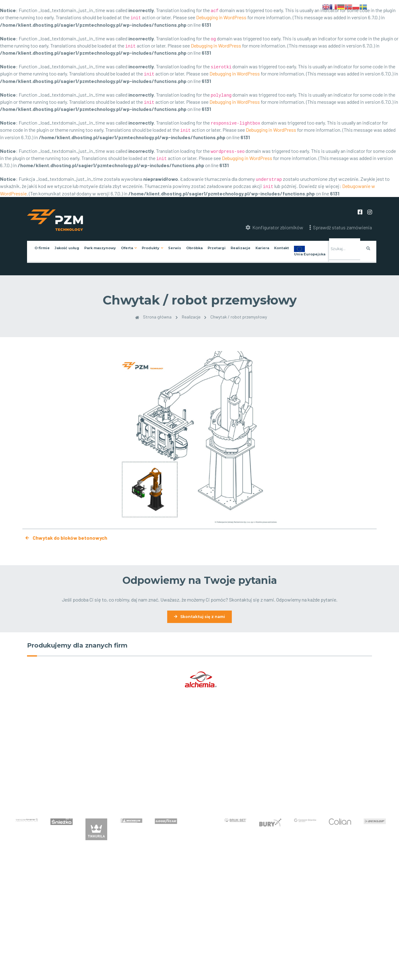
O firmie (42, 248)
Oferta (127, 248)
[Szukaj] (345, 249)
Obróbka (194, 248)
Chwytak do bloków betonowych (65, 538)
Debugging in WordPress (221, 17)
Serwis (175, 248)
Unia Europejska (310, 254)
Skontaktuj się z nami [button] (203, 617)
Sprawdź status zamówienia (341, 227)
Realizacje (241, 248)
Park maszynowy (100, 248)
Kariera (262, 248)
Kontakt (282, 248)
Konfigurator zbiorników (274, 227)
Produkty (151, 248)
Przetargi (217, 248)
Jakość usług (67, 248)
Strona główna (152, 317)
